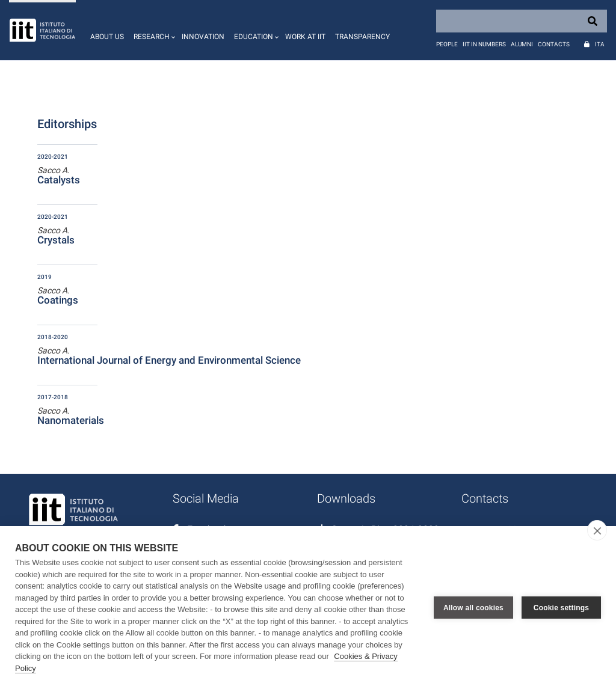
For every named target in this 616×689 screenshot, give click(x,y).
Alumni (522, 44)
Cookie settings (561, 608)
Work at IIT (305, 37)
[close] (597, 530)
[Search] (522, 21)
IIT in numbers (484, 44)
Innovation (203, 37)
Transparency (362, 37)
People (447, 44)
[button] (153, 30)
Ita (600, 44)
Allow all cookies (473, 608)
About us (107, 37)
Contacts (554, 44)
